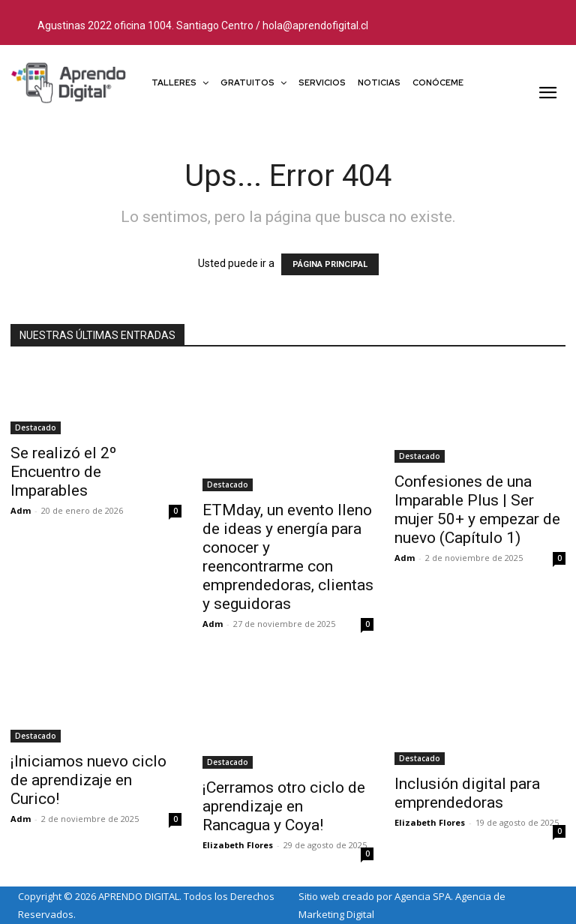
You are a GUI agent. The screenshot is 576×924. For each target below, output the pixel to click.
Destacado (36, 427)
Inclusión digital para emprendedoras (467, 793)
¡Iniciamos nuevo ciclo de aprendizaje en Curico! (88, 780)
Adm (21, 510)
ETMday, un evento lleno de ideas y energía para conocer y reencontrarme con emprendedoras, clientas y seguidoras (288, 557)
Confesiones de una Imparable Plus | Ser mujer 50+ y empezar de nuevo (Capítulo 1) (477, 510)
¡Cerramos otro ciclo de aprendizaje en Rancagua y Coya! (284, 806)
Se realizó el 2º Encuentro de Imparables (63, 472)
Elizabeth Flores (238, 845)
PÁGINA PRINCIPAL (330, 264)
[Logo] (69, 82)
